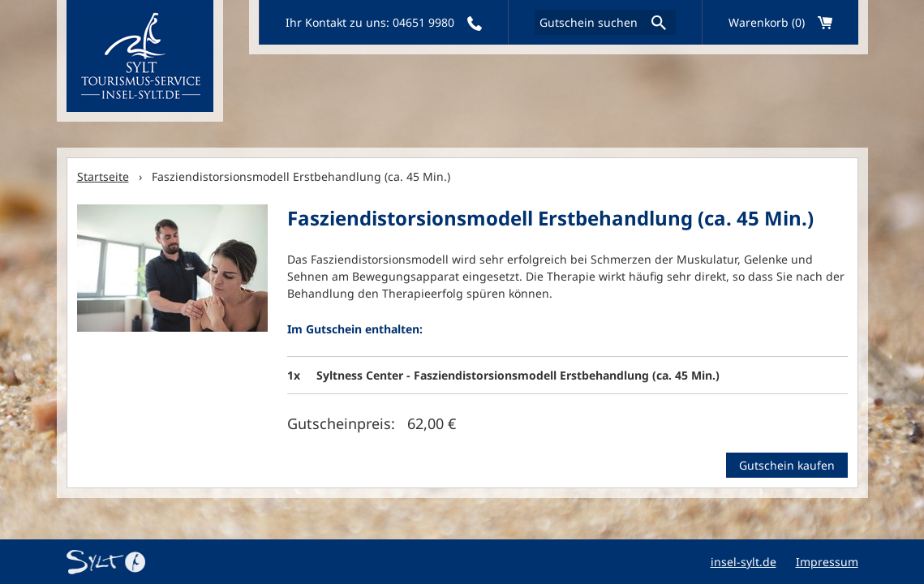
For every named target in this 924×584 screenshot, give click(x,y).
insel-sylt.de (743, 562)
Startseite (103, 176)
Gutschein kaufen (787, 465)
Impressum (827, 562)
